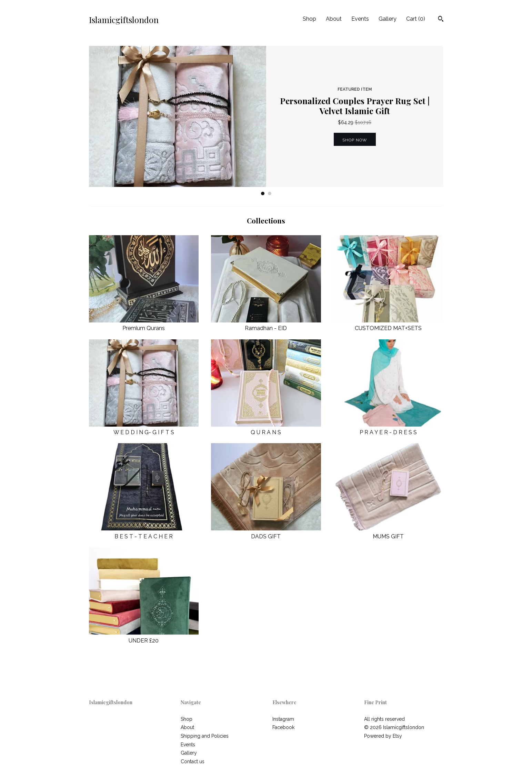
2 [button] (270, 193)
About (334, 19)
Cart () (416, 19)
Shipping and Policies (205, 736)
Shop (309, 19)
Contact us (193, 761)
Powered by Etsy (383, 736)
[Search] (441, 20)
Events (360, 19)
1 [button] (263, 193)
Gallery (388, 19)
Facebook (283, 727)
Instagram (283, 719)
